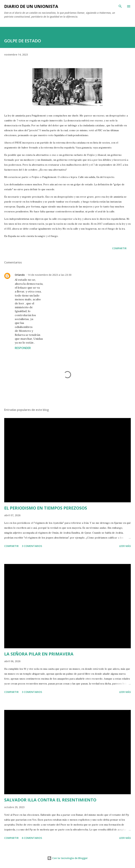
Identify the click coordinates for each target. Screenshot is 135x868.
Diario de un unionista (31, 6)
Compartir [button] (119, 248)
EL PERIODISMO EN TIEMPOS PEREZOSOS (46, 508)
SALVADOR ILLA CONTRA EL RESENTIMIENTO (50, 800)
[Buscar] (120, 6)
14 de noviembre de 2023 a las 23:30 (49, 275)
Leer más (125, 546)
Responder (23, 348)
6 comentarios (32, 838)
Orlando (20, 275)
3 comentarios (32, 546)
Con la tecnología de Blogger (67, 858)
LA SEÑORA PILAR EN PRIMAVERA (39, 654)
